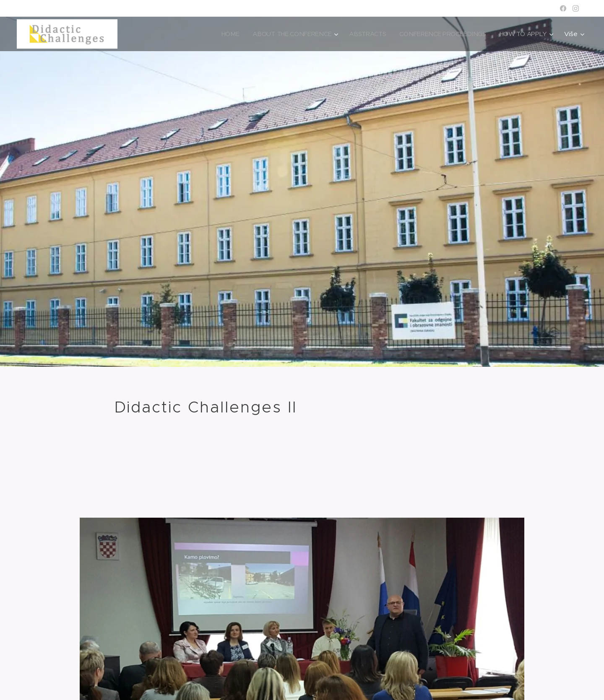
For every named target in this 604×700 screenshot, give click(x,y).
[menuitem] (224, 34)
